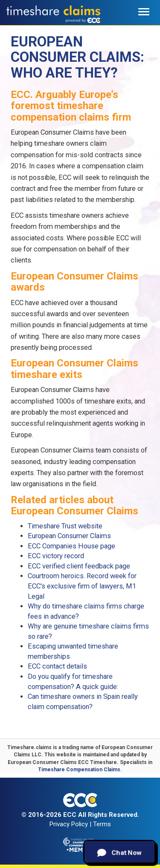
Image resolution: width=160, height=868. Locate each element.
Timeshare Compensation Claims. (80, 770)
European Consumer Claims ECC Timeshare (62, 762)
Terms (102, 824)
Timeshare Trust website (65, 526)
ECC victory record (56, 556)
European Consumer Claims (69, 536)
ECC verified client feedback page (79, 566)
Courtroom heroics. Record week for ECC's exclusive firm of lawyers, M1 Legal (82, 586)
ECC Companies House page (71, 546)
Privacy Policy (69, 824)
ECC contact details (57, 666)
